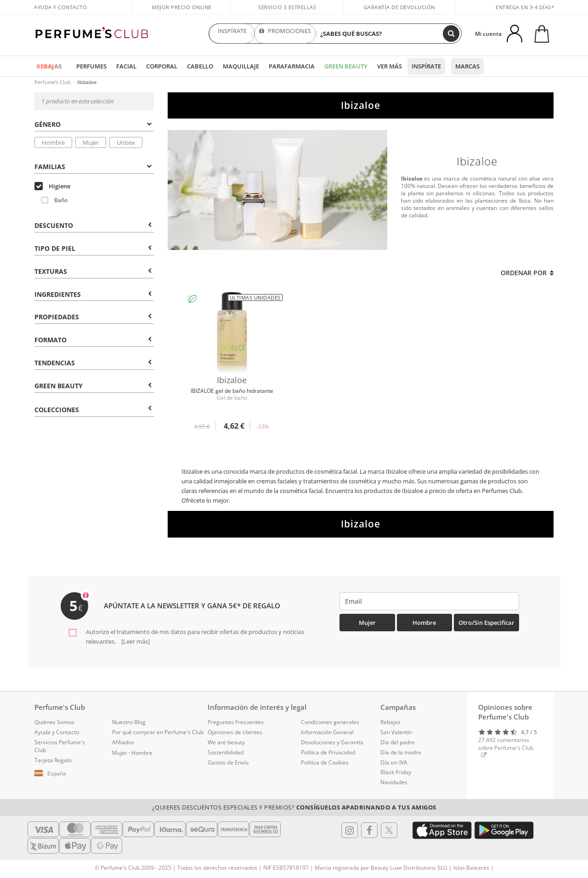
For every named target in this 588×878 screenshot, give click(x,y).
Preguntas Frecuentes (236, 722)
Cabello (200, 66)
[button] (66, 774)
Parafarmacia (292, 66)
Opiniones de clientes (235, 732)
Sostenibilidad (226, 752)
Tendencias (93, 363)
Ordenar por (527, 273)
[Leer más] (135, 641)
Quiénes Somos (54, 722)
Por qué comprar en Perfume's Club (158, 732)
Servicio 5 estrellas (287, 7)
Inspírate (426, 66)
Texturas (93, 271)
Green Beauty (346, 66)
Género (93, 124)
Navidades (394, 782)
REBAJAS (49, 66)
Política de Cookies (325, 762)
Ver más (390, 66)
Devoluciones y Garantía (332, 742)
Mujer (91, 142)
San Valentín (396, 732)
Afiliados (123, 742)
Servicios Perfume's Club (60, 746)
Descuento (93, 225)
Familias (93, 167)
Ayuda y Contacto (60, 7)
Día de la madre (401, 752)
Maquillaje (241, 66)
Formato (93, 340)
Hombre (53, 142)
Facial (126, 66)
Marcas (467, 66)
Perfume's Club (53, 82)
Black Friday (396, 772)
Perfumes (91, 66)
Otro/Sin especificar (486, 623)
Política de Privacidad (328, 752)
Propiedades (93, 317)
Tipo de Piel (93, 248)
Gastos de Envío (228, 762)
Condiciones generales (330, 722)
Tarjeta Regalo (53, 760)
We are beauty (226, 742)
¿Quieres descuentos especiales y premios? (294, 807)
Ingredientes (93, 294)
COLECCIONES (93, 410)
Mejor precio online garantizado (182, 12)
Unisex (126, 142)
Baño (54, 200)
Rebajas (390, 722)
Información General (327, 732)
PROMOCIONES (285, 34)
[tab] (94, 124)
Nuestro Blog (129, 722)
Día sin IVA (394, 762)
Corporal (162, 66)
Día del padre (398, 742)
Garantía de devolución (399, 7)
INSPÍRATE (232, 34)
